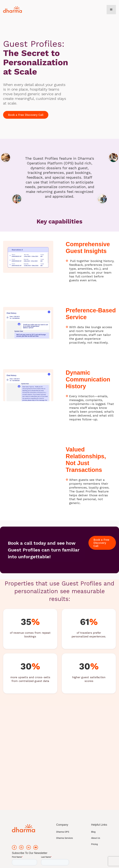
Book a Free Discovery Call (26, 115)
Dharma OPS (63, 832)
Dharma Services (65, 838)
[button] (111, 10)
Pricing (94, 844)
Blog (93, 832)
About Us (96, 838)
